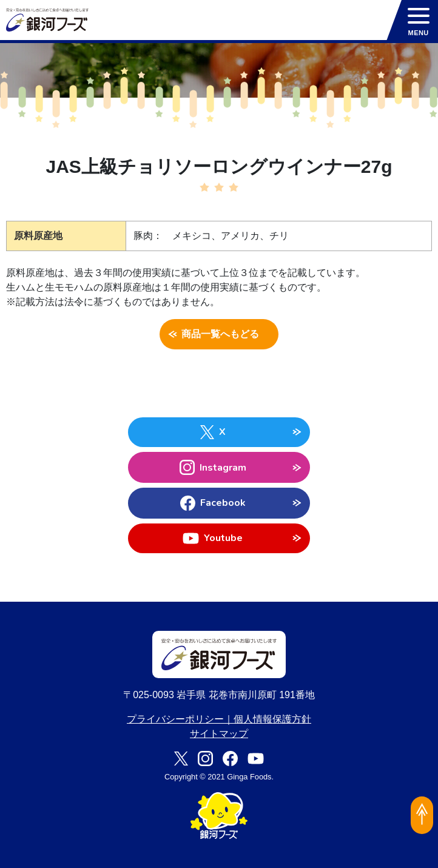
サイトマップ (219, 734)
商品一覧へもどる (219, 334)
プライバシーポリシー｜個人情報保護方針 (219, 719)
